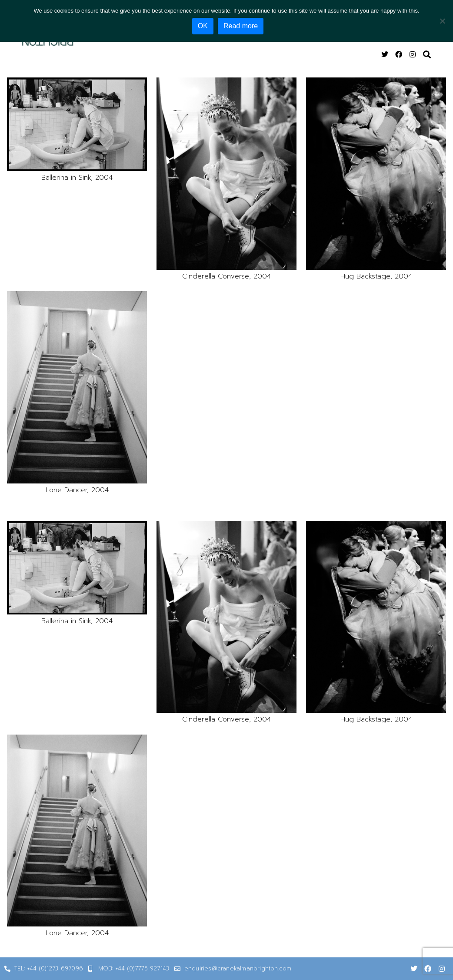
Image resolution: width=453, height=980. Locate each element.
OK (204, 26)
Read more (241, 26)
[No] (442, 20)
